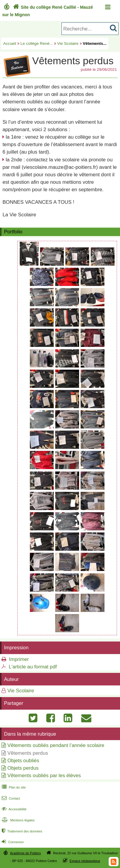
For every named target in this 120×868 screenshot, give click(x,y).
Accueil (10, 43)
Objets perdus (23, 768)
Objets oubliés (23, 761)
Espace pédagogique (85, 861)
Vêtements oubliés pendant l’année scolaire (56, 745)
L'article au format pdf (33, 667)
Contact (10, 798)
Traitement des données (21, 831)
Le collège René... (37, 43)
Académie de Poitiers (26, 853)
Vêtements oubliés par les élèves (44, 776)
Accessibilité (14, 809)
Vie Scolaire (68, 43)
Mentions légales (18, 820)
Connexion (12, 842)
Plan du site (13, 787)
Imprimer (19, 659)
